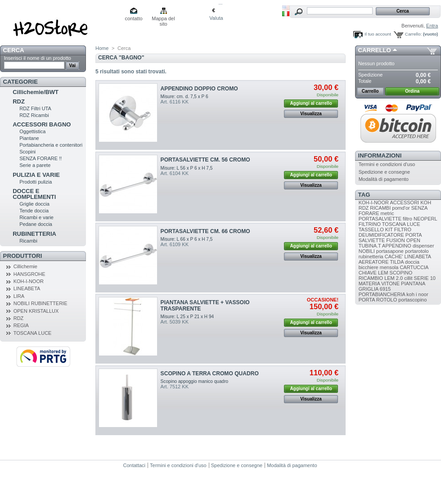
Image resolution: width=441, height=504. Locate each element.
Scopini (27, 152)
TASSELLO (371, 229)
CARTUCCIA (414, 267)
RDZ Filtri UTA (35, 108)
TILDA (397, 262)
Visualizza (311, 114)
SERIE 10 (425, 278)
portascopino (412, 300)
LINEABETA (27, 288)
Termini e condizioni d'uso (387, 164)
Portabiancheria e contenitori (51, 145)
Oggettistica (32, 131)
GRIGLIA (369, 289)
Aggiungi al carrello (311, 103)
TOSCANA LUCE (33, 333)
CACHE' (394, 256)
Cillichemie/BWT (36, 92)
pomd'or (401, 208)
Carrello (375, 50)
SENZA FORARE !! (40, 158)
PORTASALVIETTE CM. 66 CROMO (205, 231)
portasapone (390, 251)
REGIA (21, 325)
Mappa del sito (163, 19)
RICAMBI (380, 208)
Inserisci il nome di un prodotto (38, 58)
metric (387, 213)
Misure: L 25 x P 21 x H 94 (187, 317)
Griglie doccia (34, 204)
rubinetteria (371, 256)
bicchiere (369, 267)
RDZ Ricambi (34, 115)
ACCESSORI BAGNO (42, 124)
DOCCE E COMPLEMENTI (34, 194)
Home (102, 48)
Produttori (23, 256)
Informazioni (380, 155)
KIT (389, 229)
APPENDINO (397, 246)
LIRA (19, 296)
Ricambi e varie (36, 217)
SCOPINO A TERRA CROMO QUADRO (210, 373)
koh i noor (417, 294)
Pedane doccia (36, 224)
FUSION (396, 240)
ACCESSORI (404, 202)
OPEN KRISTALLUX (36, 311)
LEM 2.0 (394, 278)
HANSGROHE (29, 274)
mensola (389, 267)
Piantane (29, 138)
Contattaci (135, 465)
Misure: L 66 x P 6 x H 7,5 (187, 239)
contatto (133, 18)
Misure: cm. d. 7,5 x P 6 (184, 97)
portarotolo (417, 251)
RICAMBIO (371, 278)
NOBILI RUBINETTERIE (40, 303)
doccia (412, 262)
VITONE (390, 283)
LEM (383, 273)
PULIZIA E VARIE (36, 175)
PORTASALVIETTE (380, 219)
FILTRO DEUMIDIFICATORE (385, 232)
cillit (408, 278)
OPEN (413, 240)
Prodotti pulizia (36, 182)
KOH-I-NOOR (29, 281)
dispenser (423, 246)
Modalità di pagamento (384, 179)
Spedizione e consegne (384, 172)
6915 (385, 289)
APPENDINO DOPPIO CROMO (199, 89)
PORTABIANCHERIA (382, 294)
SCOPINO (401, 273)
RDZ (19, 101)
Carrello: (413, 34)
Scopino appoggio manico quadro (195, 381)
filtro (407, 219)
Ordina (412, 91)
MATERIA (369, 283)
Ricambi (28, 241)
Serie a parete (35, 165)
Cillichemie (25, 266)
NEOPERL (425, 219)
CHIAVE (368, 273)
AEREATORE (374, 262)
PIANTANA (413, 283)
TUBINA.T (370, 246)
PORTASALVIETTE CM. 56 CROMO (205, 160)
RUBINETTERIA (34, 234)
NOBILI (367, 251)
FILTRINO (370, 224)
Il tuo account (378, 34)
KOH (426, 202)
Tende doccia (34, 211)
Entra (432, 26)
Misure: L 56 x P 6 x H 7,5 (187, 168)
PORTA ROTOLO (378, 300)
